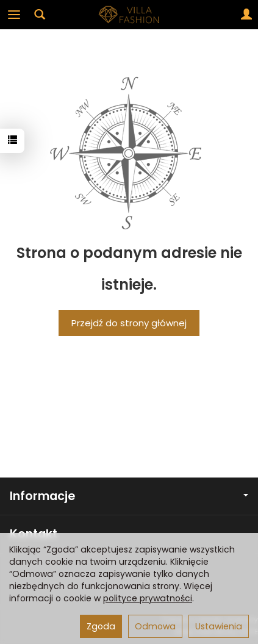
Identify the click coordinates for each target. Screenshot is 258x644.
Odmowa (155, 626)
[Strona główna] (129, 15)
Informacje (129, 496)
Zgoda (101, 626)
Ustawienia (219, 626)
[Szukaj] (40, 15)
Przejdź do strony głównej (129, 323)
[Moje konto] (246, 15)
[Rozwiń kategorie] (14, 15)
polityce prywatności (148, 598)
